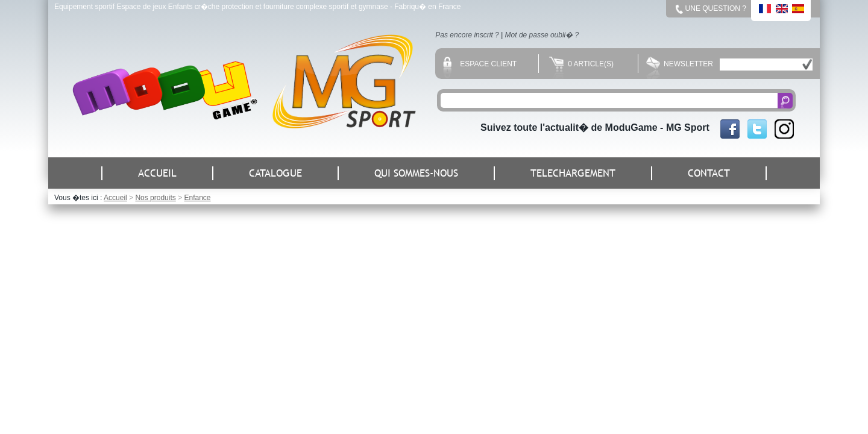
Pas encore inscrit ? (467, 35)
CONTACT (709, 173)
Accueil (115, 198)
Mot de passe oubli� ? (542, 35)
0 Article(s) (581, 64)
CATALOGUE (275, 173)
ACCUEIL (157, 173)
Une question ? (716, 8)
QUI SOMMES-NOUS (416, 173)
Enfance (197, 198)
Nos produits (155, 198)
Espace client (480, 64)
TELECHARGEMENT (573, 173)
